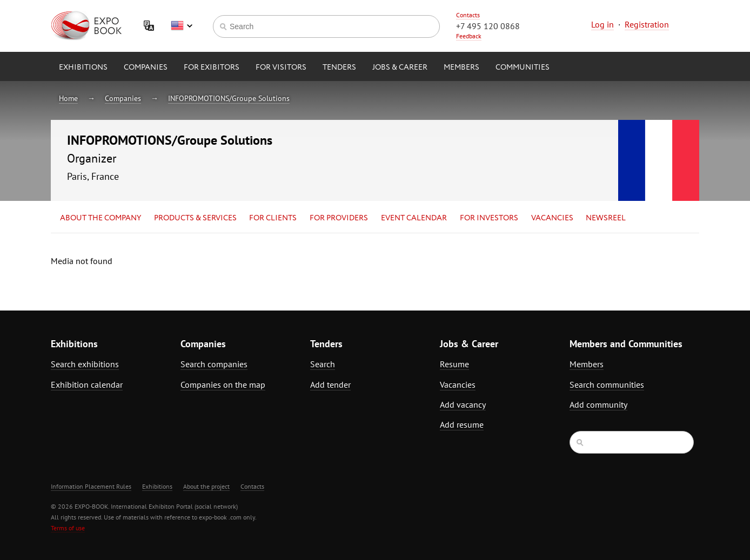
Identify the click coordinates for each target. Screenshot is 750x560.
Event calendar (414, 218)
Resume (454, 364)
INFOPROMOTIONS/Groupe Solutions (229, 98)
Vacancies (552, 218)
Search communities (607, 384)
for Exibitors (212, 68)
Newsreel (606, 218)
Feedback (469, 36)
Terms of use (68, 528)
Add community (598, 404)
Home (68, 98)
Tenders (339, 68)
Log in (602, 24)
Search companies (214, 364)
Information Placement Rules (91, 486)
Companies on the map (223, 384)
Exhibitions (83, 68)
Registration (647, 24)
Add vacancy (463, 404)
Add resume (462, 424)
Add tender (330, 384)
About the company (101, 218)
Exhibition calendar (87, 384)
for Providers (339, 218)
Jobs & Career (400, 68)
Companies (146, 68)
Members (461, 68)
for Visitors (281, 68)
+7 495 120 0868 (488, 26)
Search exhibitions (85, 364)
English (182, 26)
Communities (523, 68)
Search (323, 364)
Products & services (195, 218)
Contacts (468, 15)
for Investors (489, 218)
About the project (206, 486)
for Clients (273, 218)
